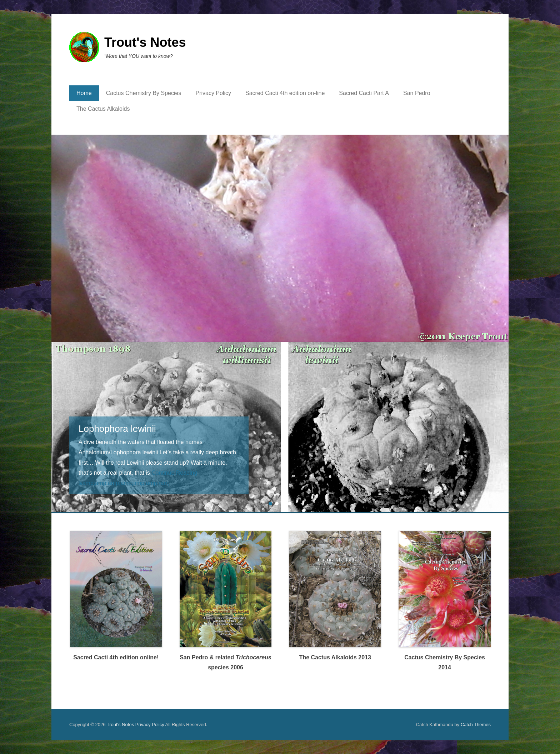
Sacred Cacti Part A (364, 93)
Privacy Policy (213, 93)
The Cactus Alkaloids (103, 109)
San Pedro (417, 93)
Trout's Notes (145, 42)
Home (84, 93)
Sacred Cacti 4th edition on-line (285, 93)
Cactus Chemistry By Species (144, 93)
